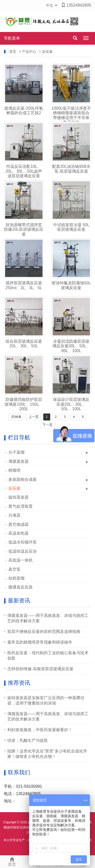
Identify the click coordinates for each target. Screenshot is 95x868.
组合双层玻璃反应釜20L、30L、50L (24, 344)
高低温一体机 (21, 560)
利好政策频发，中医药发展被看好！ (40, 730)
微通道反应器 (21, 587)
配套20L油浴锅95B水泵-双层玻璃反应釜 (71, 169)
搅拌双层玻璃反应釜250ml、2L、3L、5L (24, 285)
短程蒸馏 (16, 578)
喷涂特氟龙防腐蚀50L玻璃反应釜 (71, 285)
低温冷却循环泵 (23, 542)
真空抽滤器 (18, 524)
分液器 (14, 515)
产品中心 (29, 52)
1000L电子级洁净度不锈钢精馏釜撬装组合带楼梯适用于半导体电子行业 (71, 115)
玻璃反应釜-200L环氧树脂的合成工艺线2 (24, 111)
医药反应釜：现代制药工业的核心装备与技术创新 (48, 656)
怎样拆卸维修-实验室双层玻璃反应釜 (40, 669)
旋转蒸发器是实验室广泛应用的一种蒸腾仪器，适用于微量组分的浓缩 (46, 700)
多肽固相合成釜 (23, 479)
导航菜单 (12, 38)
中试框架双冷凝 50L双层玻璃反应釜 (71, 227)
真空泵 (14, 569)
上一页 (34, 417)
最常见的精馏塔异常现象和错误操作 (40, 642)
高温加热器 (18, 533)
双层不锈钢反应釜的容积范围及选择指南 (44, 632)
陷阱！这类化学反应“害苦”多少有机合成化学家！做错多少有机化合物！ (47, 754)
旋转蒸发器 (18, 497)
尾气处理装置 (21, 506)
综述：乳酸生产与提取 (28, 740)
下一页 (48, 425)
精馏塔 (14, 470)
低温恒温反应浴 (23, 551)
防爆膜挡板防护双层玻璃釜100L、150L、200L (24, 404)
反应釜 (47, 52)
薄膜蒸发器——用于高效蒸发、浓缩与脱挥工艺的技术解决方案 (48, 618)
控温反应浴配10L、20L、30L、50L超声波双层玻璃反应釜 (24, 171)
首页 (13, 52)
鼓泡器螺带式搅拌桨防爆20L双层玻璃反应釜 (24, 230)
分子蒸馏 (16, 452)
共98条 (16, 417)
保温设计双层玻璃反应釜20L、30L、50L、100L (71, 404)
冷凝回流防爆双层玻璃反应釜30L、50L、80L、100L (71, 346)
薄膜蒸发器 (18, 461)
